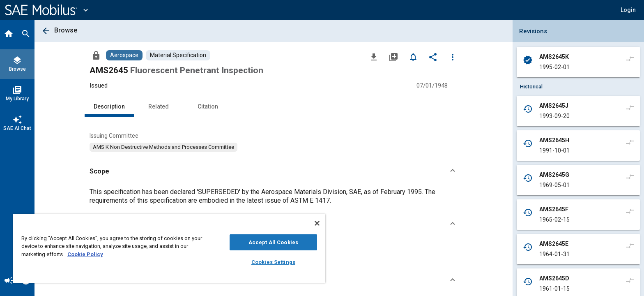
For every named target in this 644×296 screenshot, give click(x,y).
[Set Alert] (413, 57)
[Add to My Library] (393, 57)
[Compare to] (630, 58)
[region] (169, 249)
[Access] (96, 55)
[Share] (433, 57)
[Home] (9, 35)
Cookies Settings (273, 262)
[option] (163, 147)
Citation (208, 106)
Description (109, 106)
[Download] (374, 57)
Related (159, 106)
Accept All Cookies (273, 242)
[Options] (453, 57)
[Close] (317, 223)
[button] (628, 10)
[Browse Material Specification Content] (178, 55)
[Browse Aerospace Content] (124, 55)
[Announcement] (9, 281)
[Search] (26, 35)
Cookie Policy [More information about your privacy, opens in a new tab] (85, 254)
